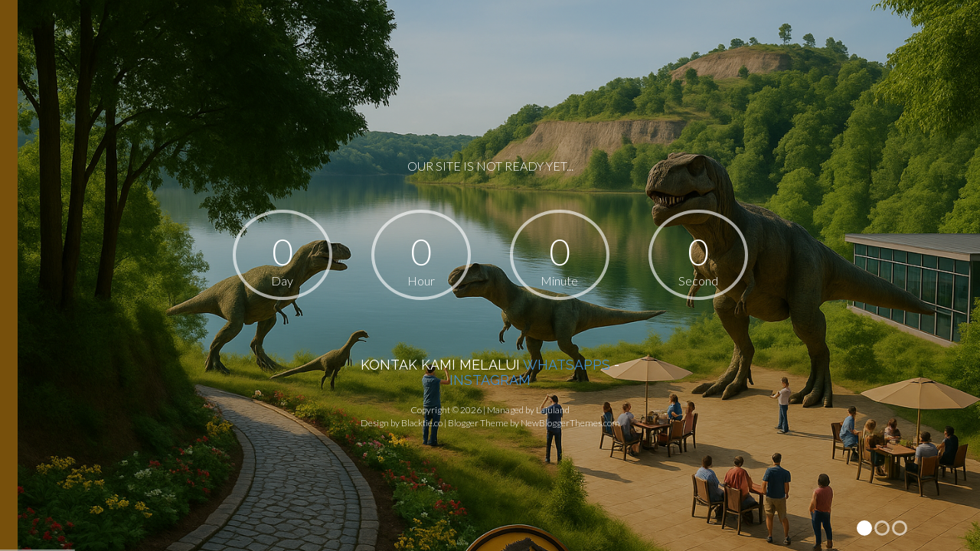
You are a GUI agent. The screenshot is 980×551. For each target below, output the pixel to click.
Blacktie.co (422, 423)
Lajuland (553, 410)
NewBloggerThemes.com (570, 423)
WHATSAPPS (567, 365)
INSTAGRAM (490, 380)
